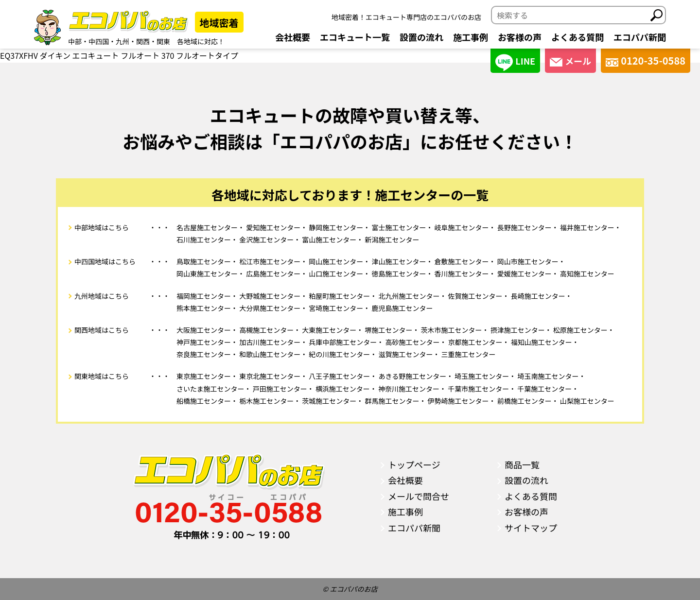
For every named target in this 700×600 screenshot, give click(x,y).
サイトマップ (531, 528)
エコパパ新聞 (640, 37)
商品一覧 (522, 464)
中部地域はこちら (102, 227)
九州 (122, 41)
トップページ (414, 464)
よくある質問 (577, 37)
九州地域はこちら (102, 296)
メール (570, 61)
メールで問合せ (419, 496)
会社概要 (293, 37)
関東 (163, 41)
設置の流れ (421, 37)
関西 (143, 41)
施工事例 (471, 37)
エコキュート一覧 (355, 37)
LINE (515, 62)
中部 (75, 41)
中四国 (99, 41)
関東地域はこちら (102, 376)
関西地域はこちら (102, 330)
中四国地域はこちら (105, 261)
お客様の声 (520, 37)
